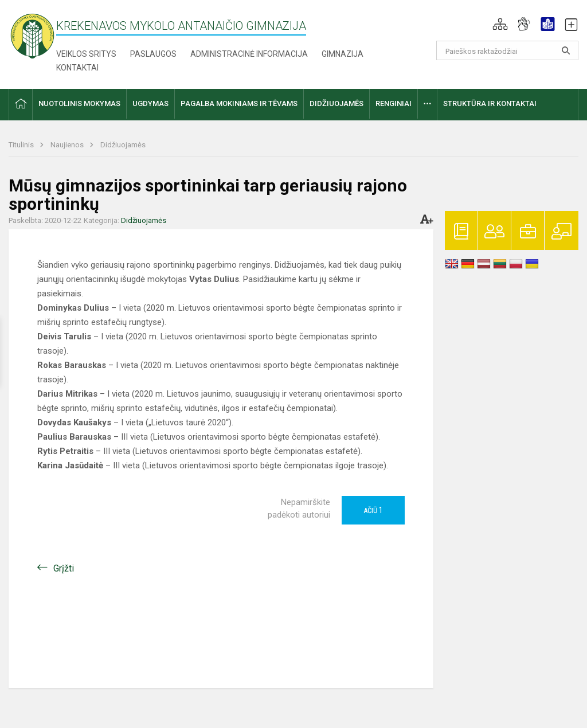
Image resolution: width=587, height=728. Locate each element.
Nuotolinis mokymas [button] (79, 103)
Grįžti (64, 568)
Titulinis (22, 145)
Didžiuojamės (123, 145)
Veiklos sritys (86, 54)
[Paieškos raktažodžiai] (508, 50)
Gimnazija (343, 54)
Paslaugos (153, 54)
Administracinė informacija (249, 54)
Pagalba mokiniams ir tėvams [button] (239, 103)
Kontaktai (77, 68)
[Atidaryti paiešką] (566, 50)
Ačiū (373, 510)
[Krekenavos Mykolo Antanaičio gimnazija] (32, 35)
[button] (500, 24)
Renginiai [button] (394, 103)
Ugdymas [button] (150, 103)
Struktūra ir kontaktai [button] (490, 103)
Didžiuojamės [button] (336, 103)
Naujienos (68, 145)
